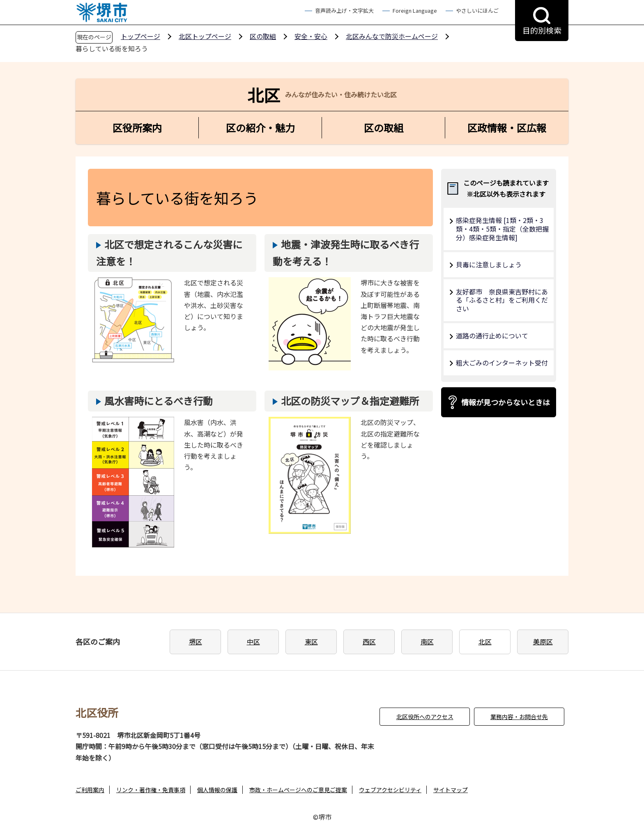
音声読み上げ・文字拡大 (344, 10)
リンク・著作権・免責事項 (151, 790)
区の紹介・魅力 (260, 128)
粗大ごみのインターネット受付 (502, 363)
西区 (369, 641)
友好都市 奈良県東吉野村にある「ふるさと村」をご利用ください (502, 300)
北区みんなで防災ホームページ (392, 36)
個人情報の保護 (217, 790)
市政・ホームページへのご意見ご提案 (298, 790)
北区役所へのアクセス (425, 717)
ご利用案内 (90, 790)
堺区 (195, 641)
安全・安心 (311, 36)
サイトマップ (451, 790)
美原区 (543, 641)
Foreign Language (415, 10)
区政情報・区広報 (507, 128)
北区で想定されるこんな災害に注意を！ (169, 253)
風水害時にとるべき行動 (159, 401)
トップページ (140, 36)
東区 (311, 641)
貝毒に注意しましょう (489, 264)
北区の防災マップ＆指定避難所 (350, 401)
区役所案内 (137, 128)
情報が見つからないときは (506, 402)
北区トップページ (205, 36)
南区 (427, 641)
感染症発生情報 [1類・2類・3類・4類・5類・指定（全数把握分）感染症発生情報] (502, 229)
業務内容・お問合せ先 (519, 717)
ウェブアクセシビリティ (390, 790)
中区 (253, 641)
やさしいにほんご (477, 10)
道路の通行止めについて (492, 336)
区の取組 (263, 36)
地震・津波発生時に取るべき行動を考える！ (346, 253)
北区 (485, 641)
